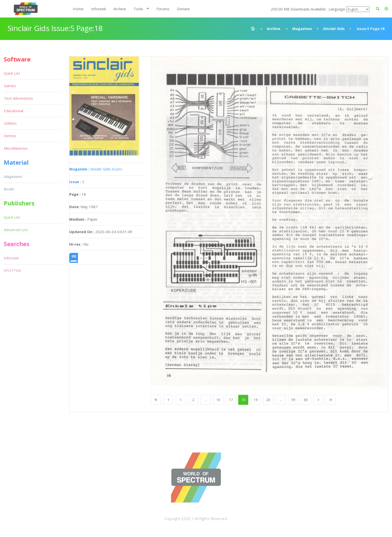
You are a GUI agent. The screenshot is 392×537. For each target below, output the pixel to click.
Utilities (10, 123)
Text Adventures (18, 98)
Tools (138, 9)
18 (243, 400)
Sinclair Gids (334, 29)
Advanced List (16, 230)
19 (256, 400)
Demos (10, 136)
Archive (120, 9)
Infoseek (98, 9)
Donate (183, 9)
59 (293, 400)
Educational (13, 111)
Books (9, 189)
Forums (163, 9)
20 (268, 400)
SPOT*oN (12, 270)
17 (231, 400)
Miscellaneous (16, 148)
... (206, 400)
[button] (386, 9)
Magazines (302, 29)
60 (306, 400)
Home (78, 9)
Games (10, 86)
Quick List (12, 73)
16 (218, 400)
